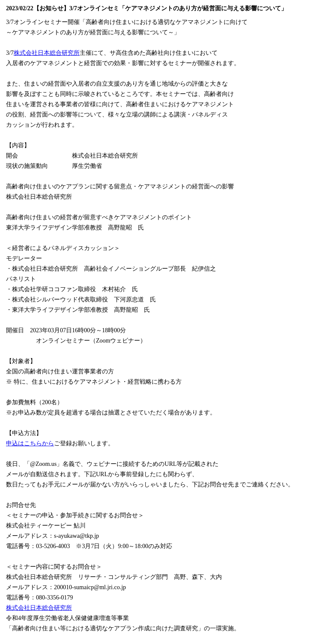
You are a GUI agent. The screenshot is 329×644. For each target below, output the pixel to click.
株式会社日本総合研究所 (47, 53)
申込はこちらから (30, 443)
